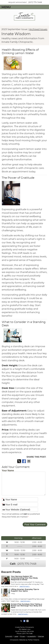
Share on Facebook (24, 461)
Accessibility (32, 636)
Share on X (19, 461)
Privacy (23, 636)
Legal (16, 636)
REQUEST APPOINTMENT (18, 2)
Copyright (9, 636)
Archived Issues (38, 29)
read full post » (25, 586)
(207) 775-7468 (35, 2)
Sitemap (41, 636)
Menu (6, 7)
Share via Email (29, 461)
